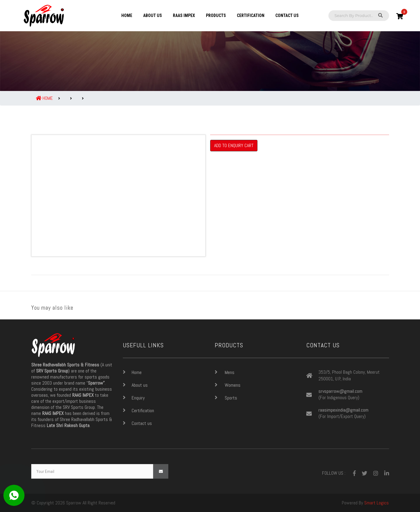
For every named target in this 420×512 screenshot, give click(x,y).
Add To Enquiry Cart (234, 145)
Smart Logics (376, 503)
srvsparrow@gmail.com (340, 391)
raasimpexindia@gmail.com (343, 410)
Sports (226, 398)
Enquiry (134, 398)
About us (153, 15)
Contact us (287, 15)
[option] (118, 196)
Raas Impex (184, 15)
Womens (228, 385)
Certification (251, 15)
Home (127, 15)
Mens (225, 372)
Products (216, 15)
